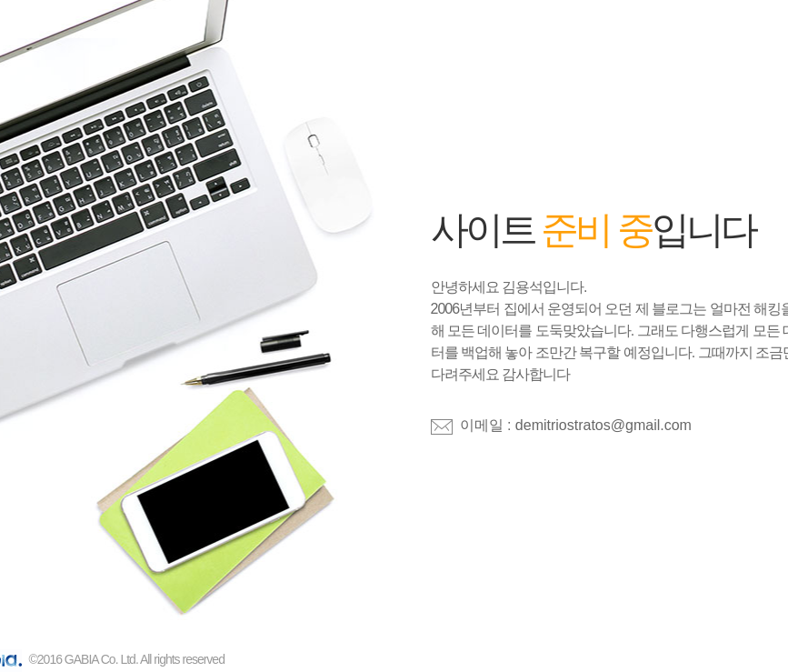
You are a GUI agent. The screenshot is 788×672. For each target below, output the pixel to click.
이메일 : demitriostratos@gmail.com (576, 425)
